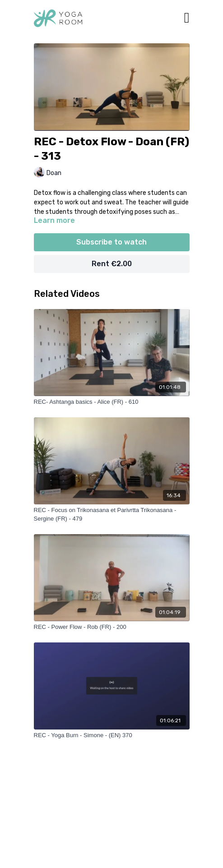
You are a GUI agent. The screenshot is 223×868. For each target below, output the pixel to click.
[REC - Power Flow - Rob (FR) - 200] (112, 627)
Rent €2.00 (112, 264)
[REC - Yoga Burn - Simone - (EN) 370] (112, 735)
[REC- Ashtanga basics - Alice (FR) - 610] (112, 402)
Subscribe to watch (111, 242)
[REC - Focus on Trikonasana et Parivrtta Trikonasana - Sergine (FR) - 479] (112, 515)
